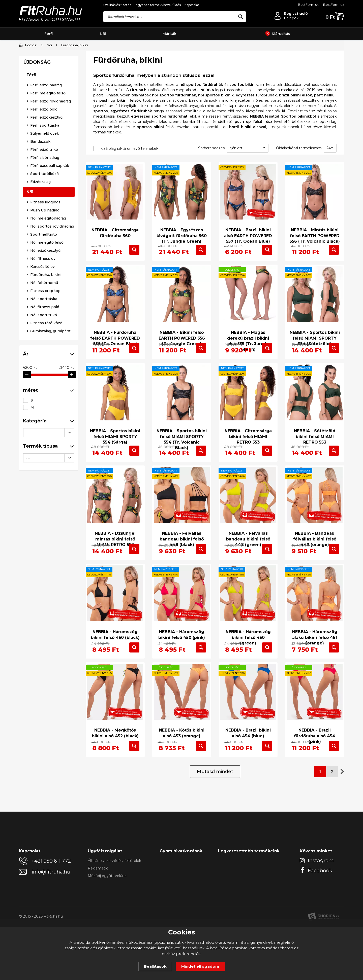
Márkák (170, 34)
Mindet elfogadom (200, 966)
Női (103, 34)
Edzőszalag (40, 307)
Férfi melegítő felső (48, 218)
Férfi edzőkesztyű (46, 242)
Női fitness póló (45, 432)
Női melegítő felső (47, 368)
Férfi (49, 34)
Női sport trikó (44, 440)
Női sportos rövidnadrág (52, 351)
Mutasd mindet (215, 825)
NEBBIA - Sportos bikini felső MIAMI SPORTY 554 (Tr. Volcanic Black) (182, 454)
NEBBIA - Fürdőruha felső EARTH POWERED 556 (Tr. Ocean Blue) (115, 338)
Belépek (291, 18)
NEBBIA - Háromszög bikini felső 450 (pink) (182, 667)
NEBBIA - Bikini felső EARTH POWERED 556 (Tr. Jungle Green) (182, 338)
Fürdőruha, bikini (46, 400)
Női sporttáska (44, 424)
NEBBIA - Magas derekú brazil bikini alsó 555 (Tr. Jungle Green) (248, 341)
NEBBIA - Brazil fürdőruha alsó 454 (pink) (315, 777)
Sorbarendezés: (212, 148)
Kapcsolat (192, 5)
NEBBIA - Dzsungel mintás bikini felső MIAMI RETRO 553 (115, 563)
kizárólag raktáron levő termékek (129, 148)
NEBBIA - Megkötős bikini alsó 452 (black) (115, 774)
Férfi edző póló (44, 234)
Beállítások (155, 966)
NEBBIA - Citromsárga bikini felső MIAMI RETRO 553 (248, 451)
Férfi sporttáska (45, 250)
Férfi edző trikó (44, 275)
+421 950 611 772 (51, 914)
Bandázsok (40, 267)
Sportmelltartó (44, 359)
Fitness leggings (45, 327)
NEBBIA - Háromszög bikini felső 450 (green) (248, 670)
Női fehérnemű (44, 408)
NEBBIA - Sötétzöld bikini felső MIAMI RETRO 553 (315, 451)
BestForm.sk (308, 5)
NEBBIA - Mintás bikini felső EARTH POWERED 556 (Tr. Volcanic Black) (315, 232)
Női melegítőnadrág (48, 343)
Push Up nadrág (45, 335)
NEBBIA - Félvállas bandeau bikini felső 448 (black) (182, 563)
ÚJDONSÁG (37, 187)
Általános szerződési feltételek (114, 914)
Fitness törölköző (46, 448)
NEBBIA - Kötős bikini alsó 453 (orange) (182, 774)
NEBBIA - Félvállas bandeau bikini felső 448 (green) (248, 563)
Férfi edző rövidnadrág (51, 226)
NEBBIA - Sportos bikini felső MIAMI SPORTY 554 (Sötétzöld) (315, 338)
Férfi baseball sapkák (50, 291)
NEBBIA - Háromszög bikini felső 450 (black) (115, 667)
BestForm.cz (334, 5)
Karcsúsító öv (42, 392)
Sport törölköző (44, 299)
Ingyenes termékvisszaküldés (158, 5)
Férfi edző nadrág (46, 210)
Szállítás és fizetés (117, 5)
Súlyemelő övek (45, 259)
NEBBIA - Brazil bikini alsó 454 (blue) (248, 774)
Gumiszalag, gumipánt (50, 456)
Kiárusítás (278, 34)
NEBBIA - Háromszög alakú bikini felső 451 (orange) (315, 670)
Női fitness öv (43, 384)
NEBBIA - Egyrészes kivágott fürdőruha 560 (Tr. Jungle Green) (182, 232)
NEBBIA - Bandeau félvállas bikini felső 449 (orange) (315, 563)
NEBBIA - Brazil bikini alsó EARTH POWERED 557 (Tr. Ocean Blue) (248, 232)
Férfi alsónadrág (45, 283)
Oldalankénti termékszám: (299, 148)
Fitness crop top (45, 416)
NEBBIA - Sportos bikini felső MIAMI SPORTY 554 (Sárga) (115, 451)
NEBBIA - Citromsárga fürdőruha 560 (115, 229)
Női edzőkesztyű (45, 376)
